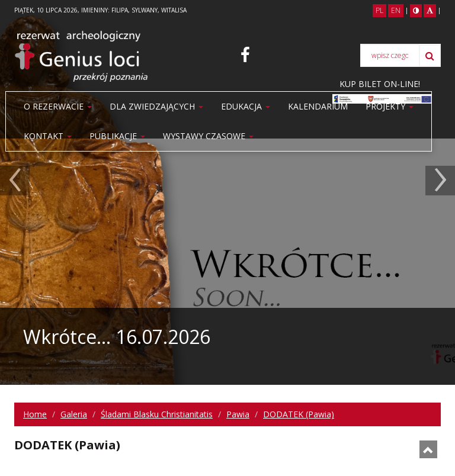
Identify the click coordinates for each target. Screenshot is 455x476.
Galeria (74, 414)
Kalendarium (318, 106)
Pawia (238, 414)
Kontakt (48, 136)
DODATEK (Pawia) (299, 414)
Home (35, 414)
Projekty (390, 106)
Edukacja (246, 106)
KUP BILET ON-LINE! (380, 84)
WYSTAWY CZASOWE (208, 136)
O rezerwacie (58, 106)
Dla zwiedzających (156, 106)
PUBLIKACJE (117, 136)
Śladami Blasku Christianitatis (157, 414)
